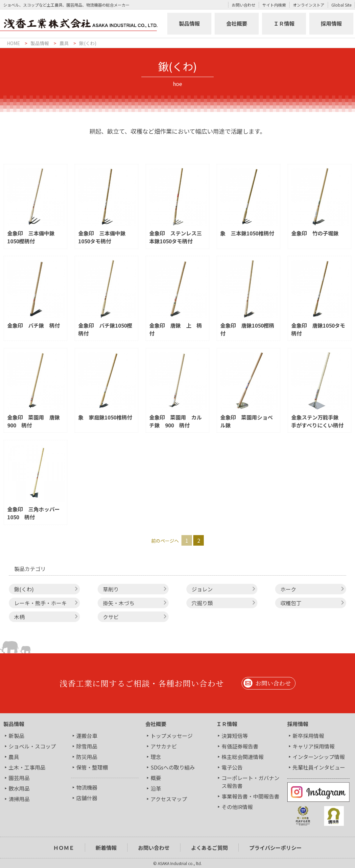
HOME (13, 43)
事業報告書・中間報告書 (250, 796)
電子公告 (232, 767)
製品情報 (189, 23)
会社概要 (237, 23)
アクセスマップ (169, 799)
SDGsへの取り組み (173, 767)
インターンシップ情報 (319, 757)
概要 (156, 778)
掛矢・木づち (119, 603)
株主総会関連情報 (243, 757)
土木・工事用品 (27, 767)
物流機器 (87, 787)
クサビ (111, 617)
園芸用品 (19, 778)
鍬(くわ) (88, 43)
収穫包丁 (291, 603)
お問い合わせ (244, 5)
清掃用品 (19, 799)
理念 (156, 757)
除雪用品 (87, 746)
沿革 (156, 788)
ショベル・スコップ (32, 746)
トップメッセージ (172, 736)
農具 (64, 43)
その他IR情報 (237, 807)
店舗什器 (87, 798)
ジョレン (202, 589)
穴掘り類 (202, 603)
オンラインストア (309, 5)
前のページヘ (165, 541)
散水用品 (19, 788)
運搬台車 (87, 736)
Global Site (341, 5)
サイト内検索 (274, 5)
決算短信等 (235, 736)
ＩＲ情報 (284, 23)
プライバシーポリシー (275, 848)
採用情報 (331, 23)
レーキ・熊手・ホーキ (40, 603)
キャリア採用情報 (314, 746)
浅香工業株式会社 (83, 24)
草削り (111, 589)
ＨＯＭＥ (64, 848)
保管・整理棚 (92, 767)
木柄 (19, 617)
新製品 (16, 736)
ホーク (288, 589)
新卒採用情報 (308, 736)
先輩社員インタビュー (319, 767)
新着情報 (106, 848)
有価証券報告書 (240, 746)
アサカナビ (164, 746)
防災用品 (87, 757)
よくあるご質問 (209, 848)
